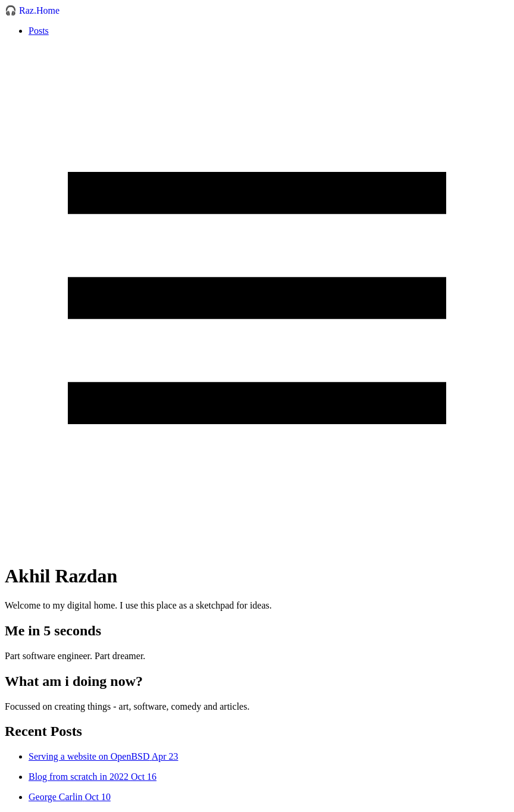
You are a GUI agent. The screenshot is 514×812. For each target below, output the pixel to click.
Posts (39, 31)
